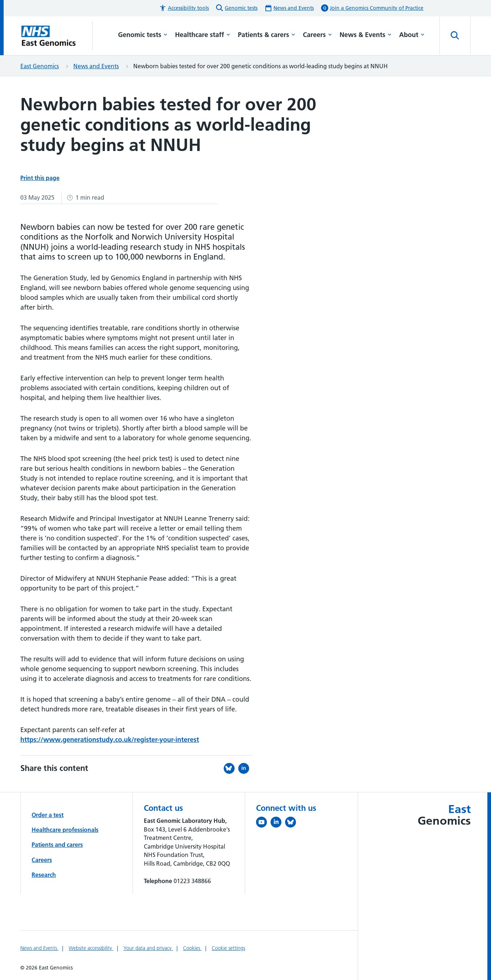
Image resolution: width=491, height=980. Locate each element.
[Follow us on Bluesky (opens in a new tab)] (292, 824)
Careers (317, 35)
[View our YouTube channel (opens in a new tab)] (263, 824)
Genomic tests (143, 35)
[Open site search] (455, 36)
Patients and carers (57, 845)
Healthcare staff (203, 35)
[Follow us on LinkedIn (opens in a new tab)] (278, 824)
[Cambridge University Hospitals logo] (56, 36)
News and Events (96, 66)
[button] (184, 8)
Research (44, 875)
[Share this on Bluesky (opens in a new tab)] (231, 768)
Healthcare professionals (65, 830)
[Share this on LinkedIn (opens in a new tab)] (245, 768)
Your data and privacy (148, 948)
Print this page (40, 178)
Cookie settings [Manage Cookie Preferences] (228, 948)
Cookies (192, 948)
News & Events (366, 35)
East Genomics (40, 66)
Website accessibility (91, 948)
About (412, 35)
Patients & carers (267, 35)
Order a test (48, 815)
